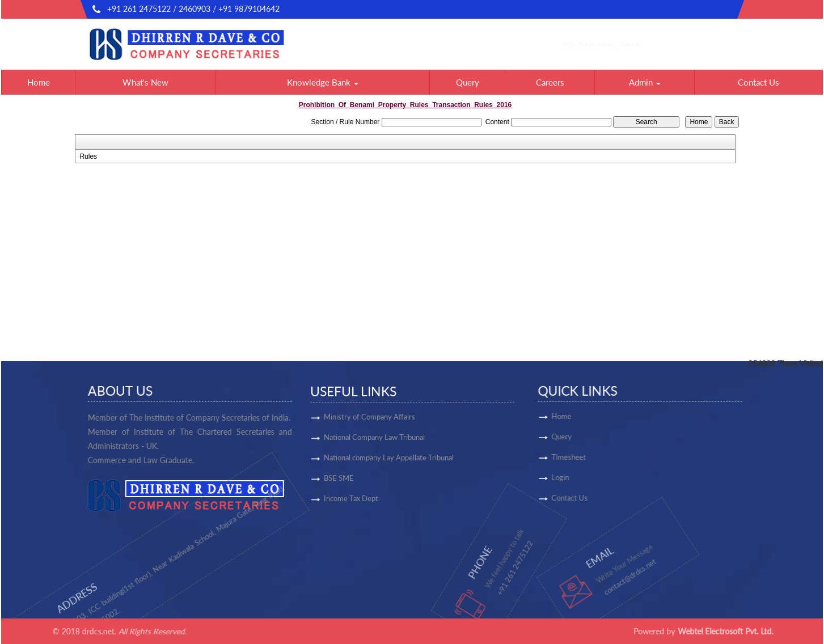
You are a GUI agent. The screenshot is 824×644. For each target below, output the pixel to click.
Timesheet (601, 457)
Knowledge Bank (323, 82)
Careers (550, 82)
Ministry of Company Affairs (369, 421)
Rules (88, 156)
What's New (145, 82)
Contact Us (758, 82)
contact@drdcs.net (701, 9)
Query (468, 82)
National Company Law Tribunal (374, 441)
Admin (645, 82)
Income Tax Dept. (352, 502)
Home (39, 82)
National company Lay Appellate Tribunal (389, 461)
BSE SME (339, 482)
